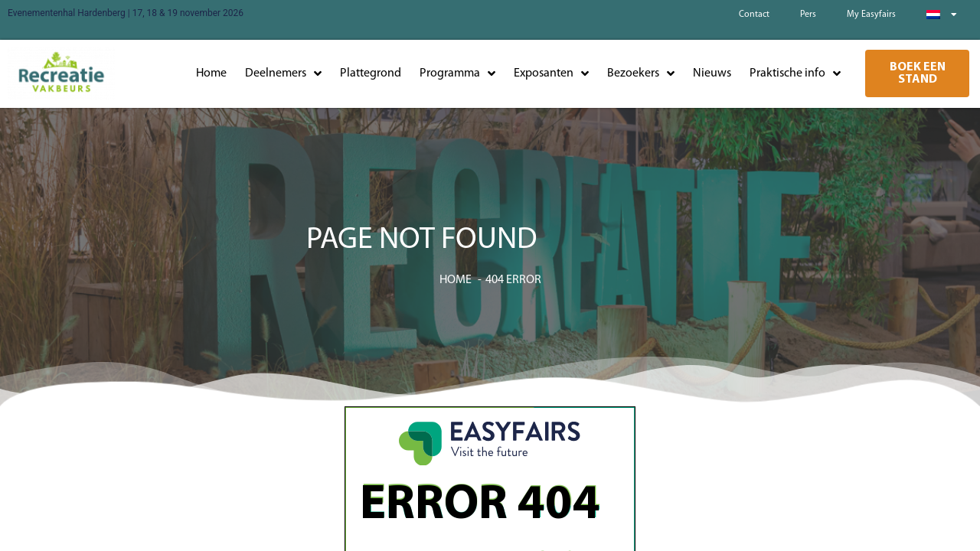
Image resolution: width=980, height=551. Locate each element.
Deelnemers (283, 73)
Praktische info (795, 73)
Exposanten (551, 73)
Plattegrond (371, 73)
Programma (457, 73)
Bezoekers (641, 73)
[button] (917, 73)
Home (211, 73)
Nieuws (712, 73)
